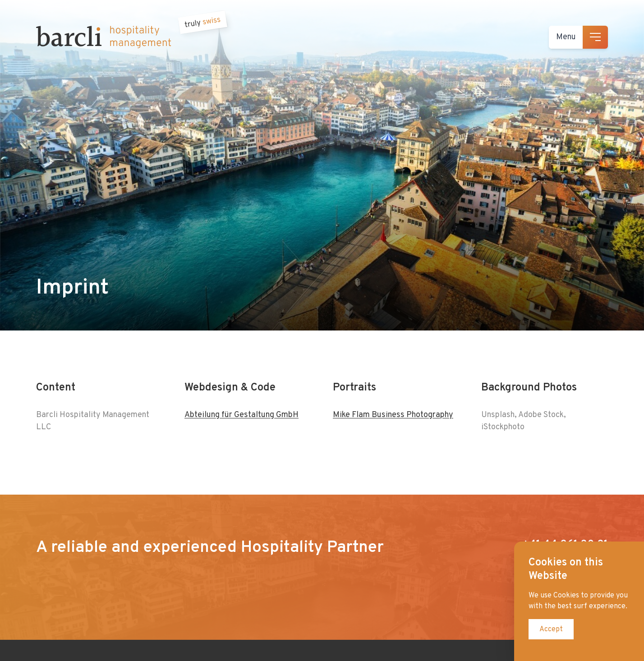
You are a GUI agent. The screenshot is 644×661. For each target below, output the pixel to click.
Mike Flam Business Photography (393, 415)
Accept (551, 629)
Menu (566, 37)
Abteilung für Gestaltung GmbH (241, 415)
